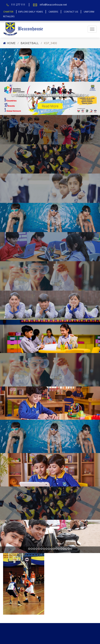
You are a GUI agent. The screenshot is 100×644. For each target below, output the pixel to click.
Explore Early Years (31, 12)
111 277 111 (18, 5)
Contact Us (71, 12)
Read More (50, 106)
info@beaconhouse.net (53, 5)
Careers (53, 12)
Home (11, 43)
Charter (8, 12)
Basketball (30, 43)
